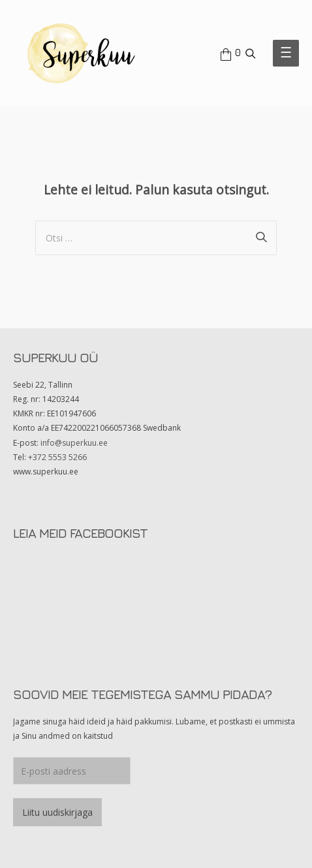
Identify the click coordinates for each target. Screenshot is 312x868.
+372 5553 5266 (57, 457)
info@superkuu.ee (74, 443)
